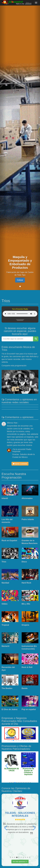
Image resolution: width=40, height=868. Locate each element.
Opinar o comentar (20, 464)
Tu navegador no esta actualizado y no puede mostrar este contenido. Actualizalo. (20, 314)
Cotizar (20, 280)
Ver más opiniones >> (20, 862)
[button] (3, 148)
